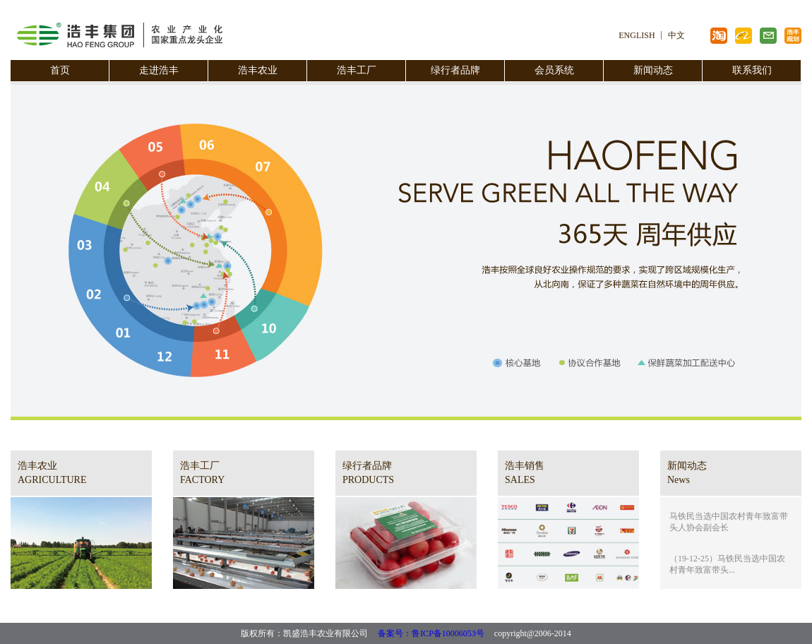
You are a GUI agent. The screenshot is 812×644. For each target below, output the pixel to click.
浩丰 (768, 36)
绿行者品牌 (455, 70)
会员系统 (554, 70)
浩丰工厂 (357, 70)
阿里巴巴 (744, 36)
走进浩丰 (159, 70)
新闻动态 (653, 70)
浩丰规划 (793, 36)
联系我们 (752, 70)
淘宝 (719, 36)
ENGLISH (637, 35)
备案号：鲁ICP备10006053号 (431, 633)
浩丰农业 (258, 70)
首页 (60, 70)
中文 (676, 35)
